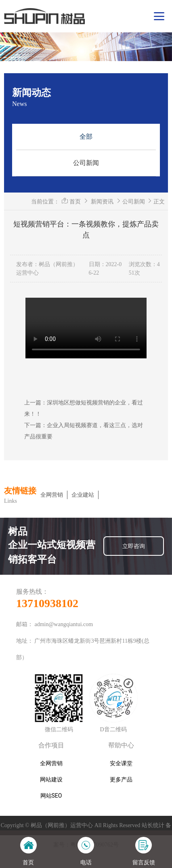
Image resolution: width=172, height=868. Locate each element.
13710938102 (47, 603)
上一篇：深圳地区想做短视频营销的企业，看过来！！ (84, 408)
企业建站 (83, 495)
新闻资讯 (102, 201)
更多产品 (121, 779)
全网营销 (52, 495)
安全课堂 (121, 763)
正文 (159, 201)
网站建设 (51, 779)
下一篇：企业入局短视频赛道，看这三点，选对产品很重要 (84, 431)
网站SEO (51, 796)
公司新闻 (86, 163)
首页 (75, 201)
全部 (86, 137)
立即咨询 (134, 546)
